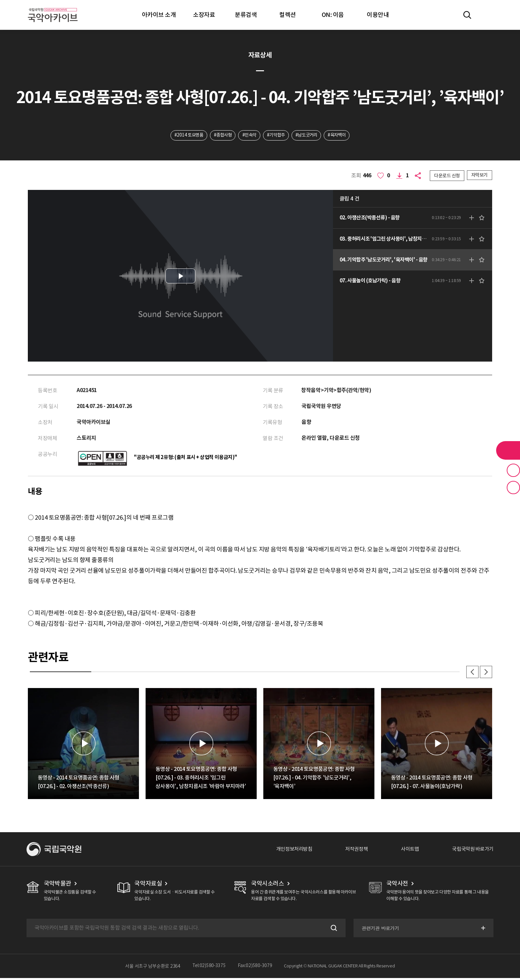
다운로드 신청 (447, 176)
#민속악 (248, 136)
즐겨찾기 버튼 (513, 470)
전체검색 (467, 15)
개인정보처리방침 (287, 851)
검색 (332, 930)
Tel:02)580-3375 (209, 968)
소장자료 (204, 15)
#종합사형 (220, 136)
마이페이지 (487, 15)
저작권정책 (351, 851)
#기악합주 (277, 136)
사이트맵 (406, 851)
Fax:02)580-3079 (255, 968)
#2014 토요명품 (184, 136)
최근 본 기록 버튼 (513, 488)
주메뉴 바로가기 (0, 0)
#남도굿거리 (309, 136)
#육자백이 (342, 136)
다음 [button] (486, 673)
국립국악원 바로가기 (471, 851)
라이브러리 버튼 (508, 450)
